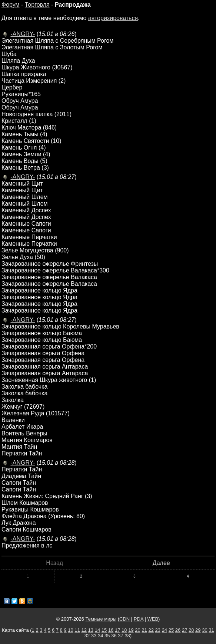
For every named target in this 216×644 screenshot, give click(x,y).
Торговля (37, 5)
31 (211, 630)
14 (97, 630)
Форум (11, 5)
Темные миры (101, 619)
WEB (153, 619)
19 (131, 630)
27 (185, 630)
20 (137, 630)
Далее (161, 563)
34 (100, 636)
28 (191, 630)
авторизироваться (113, 18)
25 (171, 630)
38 (127, 636)
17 (117, 630)
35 (107, 636)
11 (77, 630)
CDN (124, 619)
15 (104, 630)
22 (151, 630)
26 (178, 630)
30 (205, 630)
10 (70, 630)
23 (158, 630)
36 (114, 636)
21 (144, 630)
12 (84, 630)
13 (91, 630)
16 (111, 630)
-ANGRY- (23, 34)
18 (124, 630)
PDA (139, 619)
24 (165, 630)
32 (87, 636)
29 (198, 630)
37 (120, 636)
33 (94, 636)
